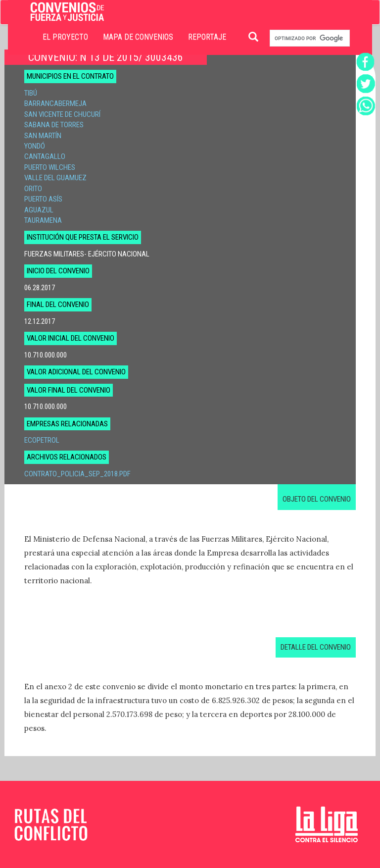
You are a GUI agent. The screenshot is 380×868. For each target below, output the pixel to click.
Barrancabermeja (55, 103)
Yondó (35, 146)
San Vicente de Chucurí (62, 114)
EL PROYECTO (65, 37)
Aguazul (39, 210)
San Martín (43, 136)
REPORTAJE (207, 37)
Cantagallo (45, 156)
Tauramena (43, 220)
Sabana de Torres (54, 125)
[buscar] (309, 38)
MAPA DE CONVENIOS (138, 37)
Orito (33, 189)
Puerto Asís (43, 199)
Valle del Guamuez (55, 178)
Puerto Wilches (50, 167)
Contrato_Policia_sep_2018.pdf (77, 474)
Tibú (31, 93)
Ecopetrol (42, 440)
